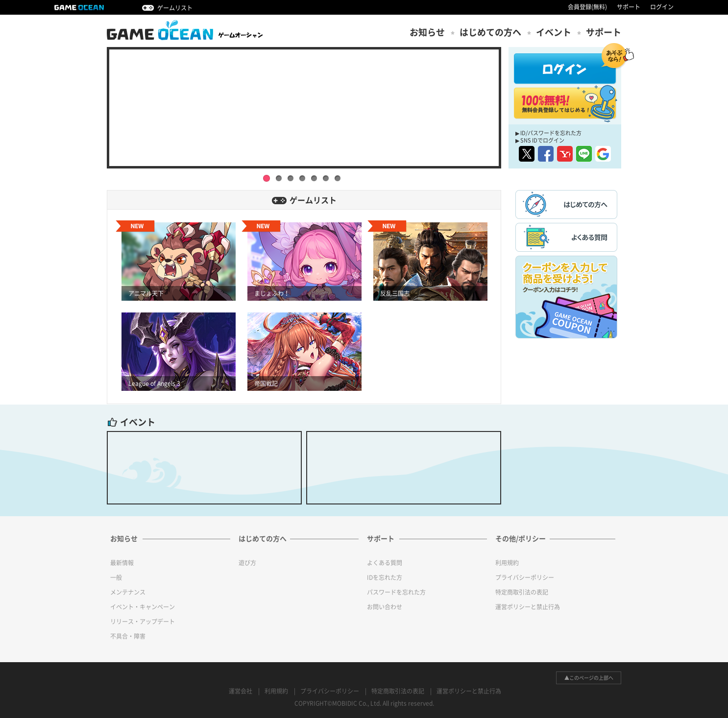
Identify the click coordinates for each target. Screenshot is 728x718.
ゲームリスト (175, 8)
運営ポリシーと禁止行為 (528, 607)
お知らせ (427, 32)
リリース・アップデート (143, 622)
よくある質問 (385, 563)
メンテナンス (128, 592)
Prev (99, 103)
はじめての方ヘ (490, 32)
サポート (629, 7)
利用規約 (507, 563)
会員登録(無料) (587, 7)
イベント (554, 32)
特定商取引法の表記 (522, 592)
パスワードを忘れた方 (396, 592)
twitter (527, 154)
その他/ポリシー (521, 539)
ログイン (662, 7)
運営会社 (241, 691)
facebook (546, 154)
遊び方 (247, 563)
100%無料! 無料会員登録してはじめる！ (565, 103)
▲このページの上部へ (589, 678)
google (603, 154)
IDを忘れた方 (385, 577)
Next (509, 103)
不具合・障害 (128, 636)
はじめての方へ (263, 539)
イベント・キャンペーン (143, 607)
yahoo (565, 154)
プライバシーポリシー (525, 577)
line (584, 154)
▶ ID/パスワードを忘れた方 (548, 133)
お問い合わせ (385, 607)
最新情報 (122, 563)
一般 (116, 577)
